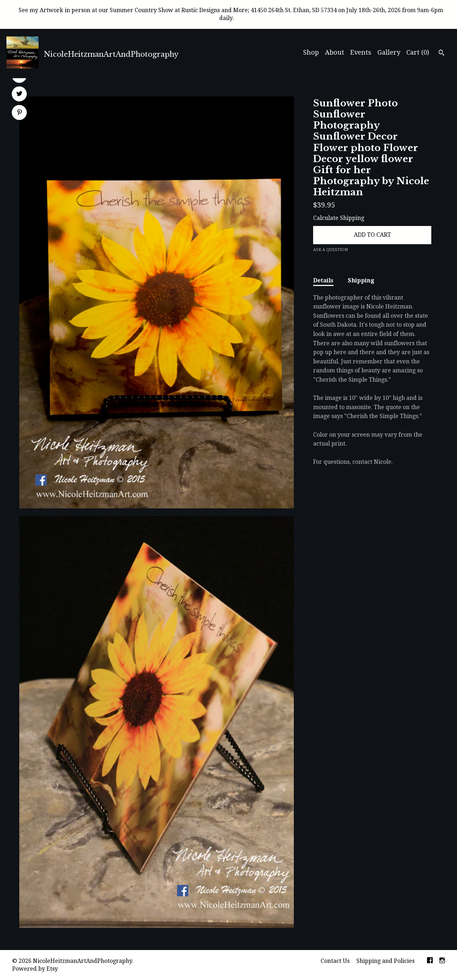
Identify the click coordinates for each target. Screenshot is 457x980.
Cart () (418, 52)
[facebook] (430, 961)
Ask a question (330, 250)
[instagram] (442, 961)
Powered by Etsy (35, 969)
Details (323, 280)
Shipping (361, 280)
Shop (311, 52)
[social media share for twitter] (19, 95)
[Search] (441, 54)
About (335, 52)
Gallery (389, 52)
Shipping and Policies (385, 961)
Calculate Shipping (339, 218)
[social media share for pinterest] (19, 113)
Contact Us (335, 961)
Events (361, 52)
